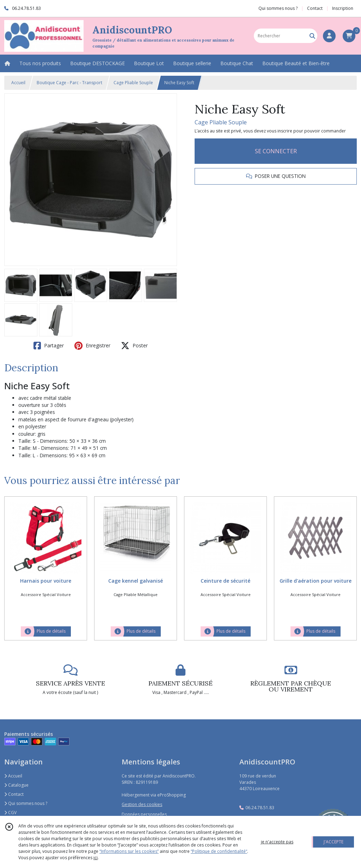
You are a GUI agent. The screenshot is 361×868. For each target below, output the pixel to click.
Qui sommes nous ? (26, 803)
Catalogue (16, 785)
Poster (134, 346)
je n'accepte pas (277, 842)
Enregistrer (92, 346)
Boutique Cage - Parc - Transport (69, 83)
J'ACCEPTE (334, 842)
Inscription (343, 8)
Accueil (18, 83)
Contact (315, 8)
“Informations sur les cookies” (129, 851)
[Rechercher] (312, 36)
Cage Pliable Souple (133, 83)
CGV (10, 813)
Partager (49, 346)
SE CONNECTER (276, 151)
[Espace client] (329, 36)
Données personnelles (144, 814)
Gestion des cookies (142, 804)
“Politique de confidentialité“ (219, 851)
